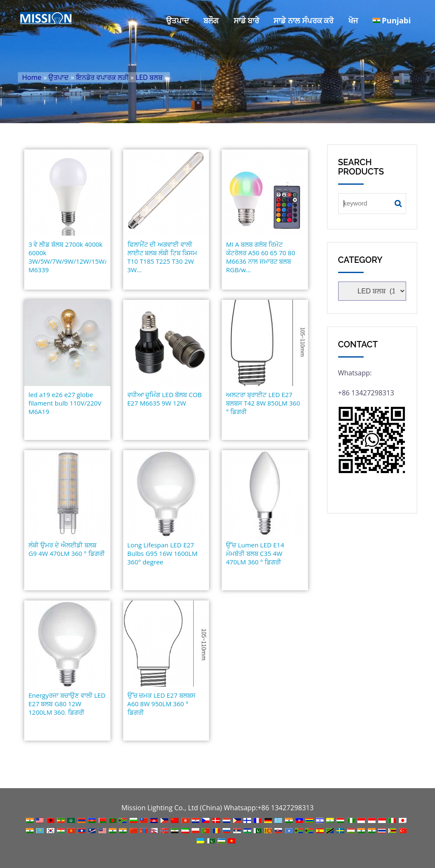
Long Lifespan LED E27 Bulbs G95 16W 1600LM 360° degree (162, 553)
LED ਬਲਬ (149, 77)
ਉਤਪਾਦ (178, 20)
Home (32, 77)
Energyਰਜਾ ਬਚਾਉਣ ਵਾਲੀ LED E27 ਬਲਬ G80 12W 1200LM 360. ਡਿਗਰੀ (67, 704)
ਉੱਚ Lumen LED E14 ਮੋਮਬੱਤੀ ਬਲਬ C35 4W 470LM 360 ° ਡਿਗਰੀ (255, 553)
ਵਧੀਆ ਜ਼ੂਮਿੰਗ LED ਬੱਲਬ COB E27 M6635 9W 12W (165, 399)
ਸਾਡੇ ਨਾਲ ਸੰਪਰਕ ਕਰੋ (304, 20)
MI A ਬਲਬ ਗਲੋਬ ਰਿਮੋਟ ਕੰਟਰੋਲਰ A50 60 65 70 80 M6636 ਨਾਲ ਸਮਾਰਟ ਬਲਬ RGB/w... (261, 257)
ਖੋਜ (353, 20)
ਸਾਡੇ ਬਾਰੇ (247, 20)
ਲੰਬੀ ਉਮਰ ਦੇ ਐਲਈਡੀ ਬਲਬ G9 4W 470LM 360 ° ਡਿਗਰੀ (67, 549)
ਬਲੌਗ (211, 20)
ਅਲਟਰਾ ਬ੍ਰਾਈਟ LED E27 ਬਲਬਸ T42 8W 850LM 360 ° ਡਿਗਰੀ (263, 403)
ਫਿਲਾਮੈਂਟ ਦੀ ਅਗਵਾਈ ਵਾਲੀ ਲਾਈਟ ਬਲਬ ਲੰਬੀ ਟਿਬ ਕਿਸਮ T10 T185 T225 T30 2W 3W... (162, 257)
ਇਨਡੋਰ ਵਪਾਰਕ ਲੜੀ (102, 77)
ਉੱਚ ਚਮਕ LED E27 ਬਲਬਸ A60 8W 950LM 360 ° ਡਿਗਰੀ (161, 704)
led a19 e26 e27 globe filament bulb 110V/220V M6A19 (65, 403)
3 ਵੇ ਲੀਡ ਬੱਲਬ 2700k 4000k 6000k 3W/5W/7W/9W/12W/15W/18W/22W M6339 (67, 257)
